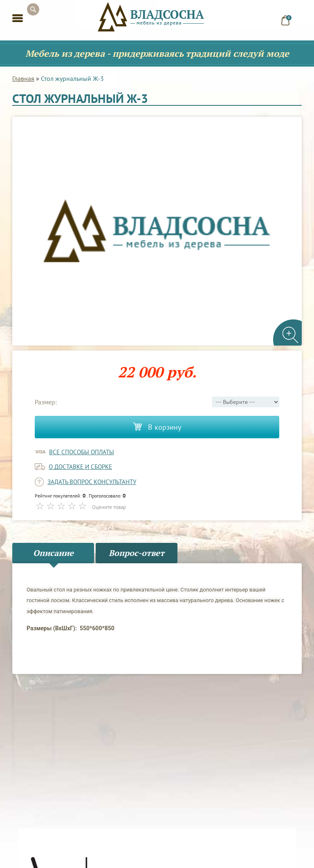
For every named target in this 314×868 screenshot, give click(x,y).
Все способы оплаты (82, 452)
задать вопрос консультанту (92, 482)
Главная (23, 78)
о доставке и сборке (80, 467)
